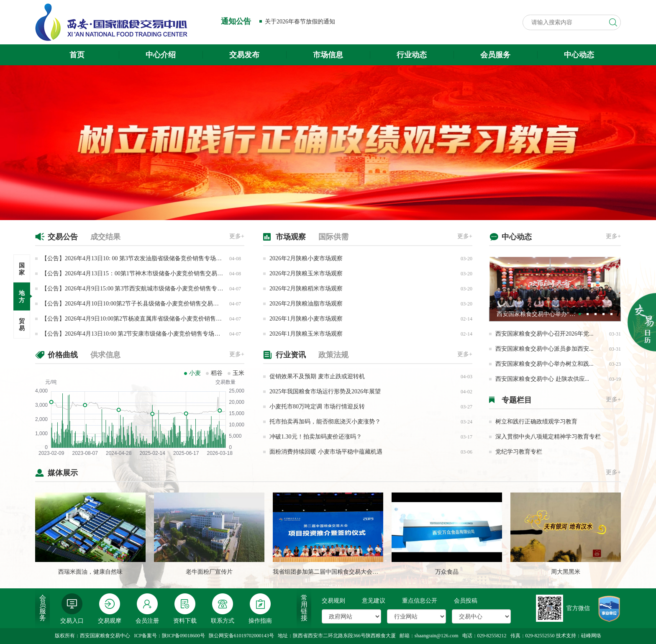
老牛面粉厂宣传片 (209, 572)
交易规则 (333, 601)
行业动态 (412, 55)
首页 (77, 55)
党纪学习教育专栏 (519, 452)
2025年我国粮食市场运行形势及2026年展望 (325, 391)
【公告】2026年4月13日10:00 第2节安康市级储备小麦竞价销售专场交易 (134, 334)
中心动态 (579, 55)
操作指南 (260, 609)
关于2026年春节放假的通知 (300, 22)
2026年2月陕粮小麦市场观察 (306, 258)
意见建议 (374, 601)
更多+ (237, 236)
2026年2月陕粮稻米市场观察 (306, 289)
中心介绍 (161, 55)
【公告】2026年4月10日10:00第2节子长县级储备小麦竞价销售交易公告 (133, 304)
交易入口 (72, 609)
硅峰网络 (591, 636)
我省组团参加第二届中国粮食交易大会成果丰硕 (334, 572)
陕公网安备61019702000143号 (241, 636)
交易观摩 (110, 609)
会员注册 (147, 609)
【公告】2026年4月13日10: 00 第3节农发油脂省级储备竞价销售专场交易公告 (140, 258)
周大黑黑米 (566, 572)
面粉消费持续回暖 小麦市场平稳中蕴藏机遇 (326, 452)
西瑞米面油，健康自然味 (90, 572)
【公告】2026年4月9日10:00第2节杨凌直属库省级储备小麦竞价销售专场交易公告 (146, 319)
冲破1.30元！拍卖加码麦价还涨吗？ (316, 437)
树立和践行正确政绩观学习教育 (536, 422)
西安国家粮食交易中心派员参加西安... (545, 349)
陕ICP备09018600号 (183, 636)
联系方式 (223, 609)
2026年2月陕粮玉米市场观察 (306, 273)
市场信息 (328, 55)
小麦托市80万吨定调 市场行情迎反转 (317, 407)
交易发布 (244, 55)
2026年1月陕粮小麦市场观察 (306, 319)
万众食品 (447, 572)
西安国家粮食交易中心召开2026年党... (545, 334)
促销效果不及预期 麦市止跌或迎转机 (317, 376)
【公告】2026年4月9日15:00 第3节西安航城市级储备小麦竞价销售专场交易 (138, 289)
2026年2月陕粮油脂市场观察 (306, 304)
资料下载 (185, 609)
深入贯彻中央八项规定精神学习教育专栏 (548, 437)
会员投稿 (466, 601)
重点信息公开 (420, 601)
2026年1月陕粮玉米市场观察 (306, 334)
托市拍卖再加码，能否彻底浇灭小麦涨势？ (325, 422)
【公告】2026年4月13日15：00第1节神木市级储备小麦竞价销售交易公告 (135, 273)
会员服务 (495, 55)
